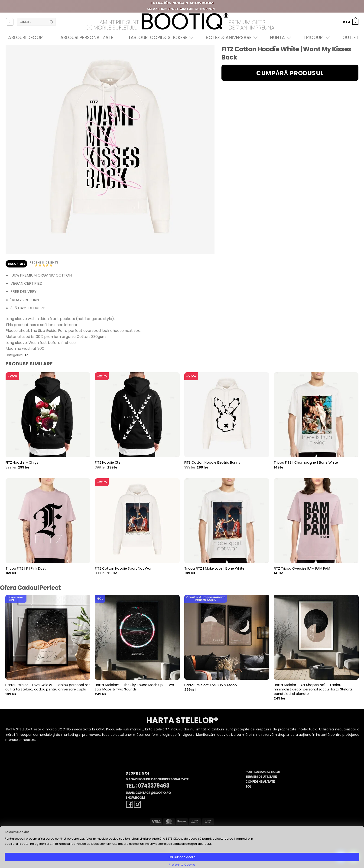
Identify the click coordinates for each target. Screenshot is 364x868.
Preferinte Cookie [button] (182, 865)
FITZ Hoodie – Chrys (22, 463)
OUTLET (350, 38)
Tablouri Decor (24, 38)
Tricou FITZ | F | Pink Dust (26, 569)
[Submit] (51, 22)
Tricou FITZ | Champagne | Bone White (306, 463)
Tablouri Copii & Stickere (160, 38)
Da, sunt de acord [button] (182, 857)
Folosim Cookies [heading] (17, 832)
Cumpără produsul (290, 73)
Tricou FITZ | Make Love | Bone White (214, 569)
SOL (248, 787)
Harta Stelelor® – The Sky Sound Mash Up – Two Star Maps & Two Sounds (134, 687)
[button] (351, 22)
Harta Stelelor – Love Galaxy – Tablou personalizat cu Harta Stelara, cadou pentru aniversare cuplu (48, 687)
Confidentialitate (260, 782)
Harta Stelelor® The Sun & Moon (211, 685)
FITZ (25, 355)
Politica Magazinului (262, 772)
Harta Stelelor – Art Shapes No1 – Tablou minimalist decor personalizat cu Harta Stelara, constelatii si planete (313, 689)
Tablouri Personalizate (85, 38)
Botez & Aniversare (231, 38)
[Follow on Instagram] (137, 804)
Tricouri (315, 38)
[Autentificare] (10, 22)
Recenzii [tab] (37, 262)
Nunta (279, 38)
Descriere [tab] (16, 264)
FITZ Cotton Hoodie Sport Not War (123, 569)
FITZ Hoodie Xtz (107, 463)
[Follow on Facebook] (130, 804)
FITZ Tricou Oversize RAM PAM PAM (302, 569)
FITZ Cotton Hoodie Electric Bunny (212, 463)
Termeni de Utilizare (261, 777)
